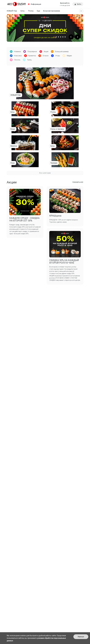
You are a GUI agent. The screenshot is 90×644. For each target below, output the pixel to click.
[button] (71, 37)
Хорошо (81, 637)
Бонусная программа (52, 11)
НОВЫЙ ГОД (12, 11)
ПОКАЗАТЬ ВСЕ (78, 182)
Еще (38, 11)
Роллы (31, 11)
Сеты (22, 11)
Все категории (45, 173)
